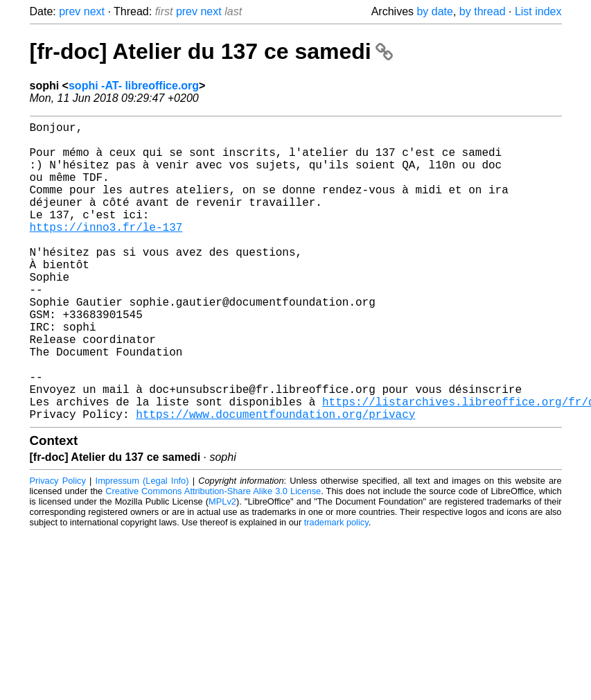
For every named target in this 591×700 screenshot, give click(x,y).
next (94, 11)
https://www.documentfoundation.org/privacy (275, 480)
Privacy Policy (58, 547)
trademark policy (336, 589)
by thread (483, 11)
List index (538, 11)
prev (70, 11)
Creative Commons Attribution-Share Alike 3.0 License (213, 558)
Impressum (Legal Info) (142, 547)
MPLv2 (222, 568)
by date (434, 11)
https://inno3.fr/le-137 (106, 252)
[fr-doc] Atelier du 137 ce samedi (211, 51)
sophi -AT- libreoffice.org (134, 86)
